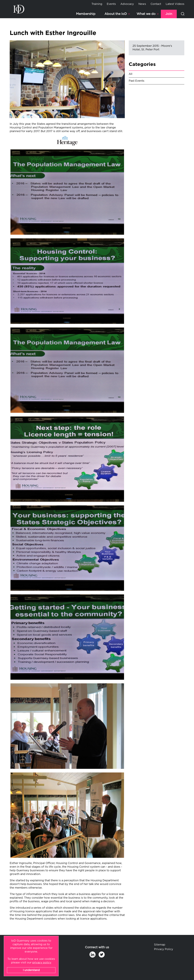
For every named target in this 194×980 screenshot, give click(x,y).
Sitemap (160, 945)
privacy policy (42, 963)
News (142, 4)
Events (111, 4)
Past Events (137, 81)
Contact (156, 4)
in (93, 954)
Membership (86, 14)
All (131, 74)
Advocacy (127, 4)
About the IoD (116, 14)
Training (97, 4)
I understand (31, 970)
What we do (146, 14)
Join (169, 14)
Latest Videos (175, 4)
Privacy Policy (164, 949)
